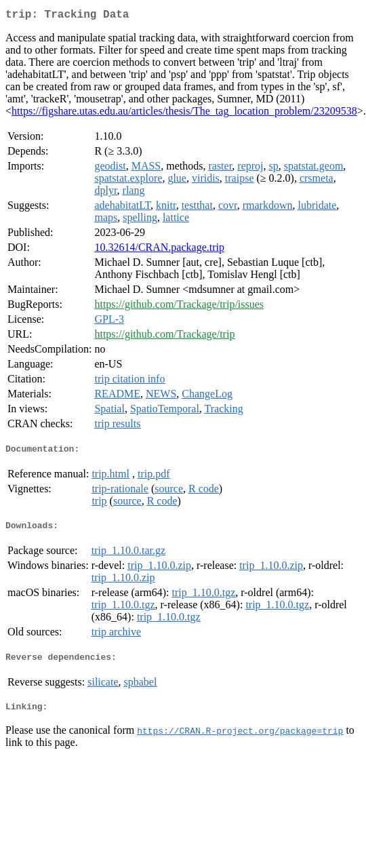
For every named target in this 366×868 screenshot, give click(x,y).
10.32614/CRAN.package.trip (159, 250)
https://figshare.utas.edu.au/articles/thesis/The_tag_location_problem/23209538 (184, 114)
